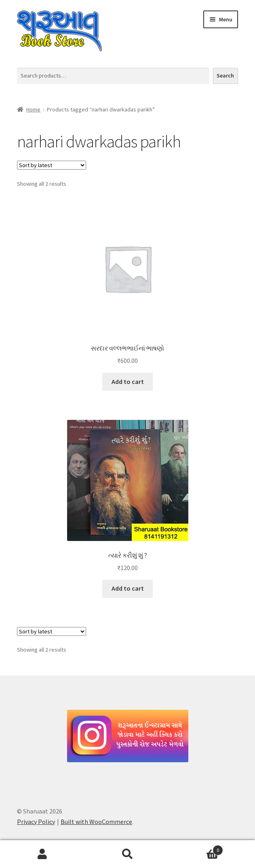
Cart (197, 848)
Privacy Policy (36, 822)
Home (33, 109)
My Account (42, 854)
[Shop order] (52, 165)
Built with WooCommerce (96, 822)
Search (225, 75)
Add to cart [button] (128, 382)
